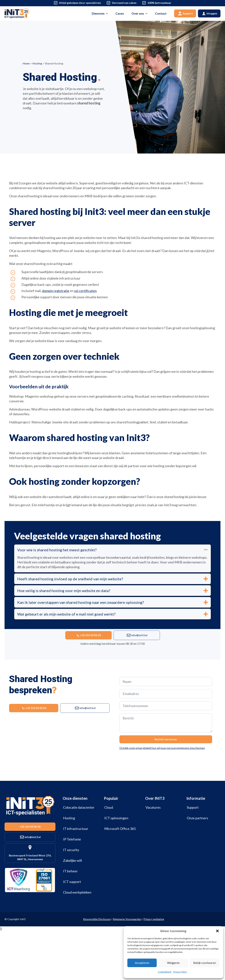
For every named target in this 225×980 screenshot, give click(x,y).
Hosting (37, 63)
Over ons (138, 13)
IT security (71, 850)
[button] (217, 931)
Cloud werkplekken (77, 892)
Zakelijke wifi (73, 860)
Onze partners (197, 818)
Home (26, 63)
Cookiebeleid (165, 972)
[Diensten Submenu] (108, 13)
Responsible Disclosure (97, 919)
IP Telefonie (72, 839)
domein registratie (56, 291)
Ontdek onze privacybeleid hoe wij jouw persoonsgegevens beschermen (162, 748)
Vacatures (153, 807)
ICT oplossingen (116, 818)
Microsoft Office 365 (120, 829)
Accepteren (142, 963)
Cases (120, 13)
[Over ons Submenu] (148, 13)
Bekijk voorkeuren (205, 963)
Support (193, 807)
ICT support (72, 882)
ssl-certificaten (85, 291)
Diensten (98, 13)
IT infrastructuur (76, 829)
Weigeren (173, 963)
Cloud (109, 807)
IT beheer (70, 871)
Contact (161, 13)
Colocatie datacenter (79, 807)
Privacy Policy (180, 972)
